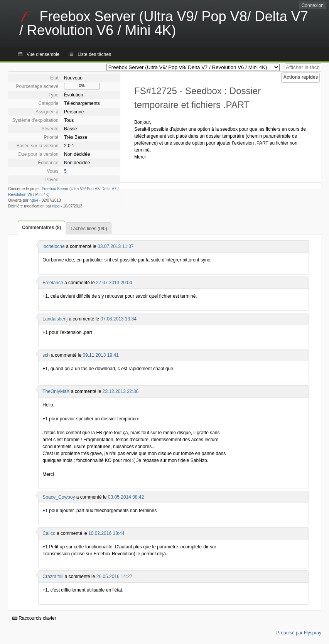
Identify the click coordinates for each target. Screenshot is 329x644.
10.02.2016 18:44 (106, 533)
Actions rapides (300, 77)
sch (46, 355)
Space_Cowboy (59, 497)
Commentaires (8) (41, 228)
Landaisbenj (55, 319)
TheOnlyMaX (56, 391)
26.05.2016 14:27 (114, 577)
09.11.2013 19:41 (100, 355)
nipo (56, 206)
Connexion (313, 5)
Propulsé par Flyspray (299, 633)
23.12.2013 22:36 (121, 391)
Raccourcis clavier (34, 618)
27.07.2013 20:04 (114, 283)
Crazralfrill (53, 577)
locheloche (53, 246)
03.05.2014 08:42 (126, 497)
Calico (49, 533)
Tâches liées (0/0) (89, 229)
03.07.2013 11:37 (116, 246)
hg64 (34, 200)
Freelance (53, 283)
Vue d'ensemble (43, 54)
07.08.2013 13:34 (118, 319)
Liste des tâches (94, 54)
